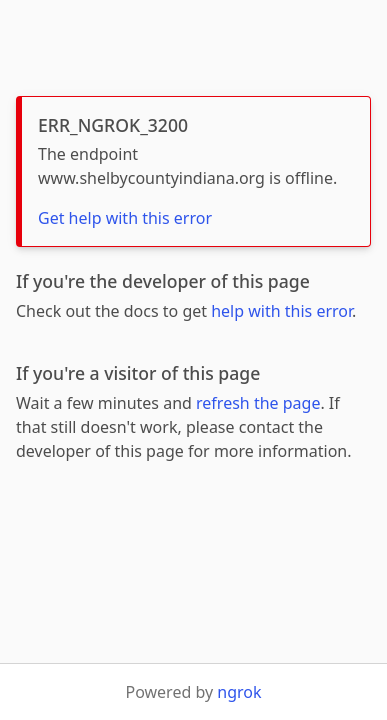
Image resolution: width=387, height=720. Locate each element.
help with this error (281, 311)
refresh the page (258, 403)
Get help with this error (125, 218)
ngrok (239, 692)
